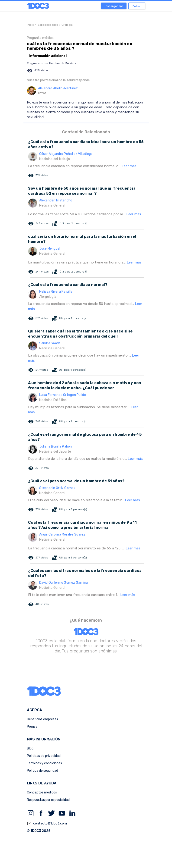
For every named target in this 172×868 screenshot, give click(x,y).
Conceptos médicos (42, 792)
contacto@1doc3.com (47, 824)
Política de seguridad (42, 771)
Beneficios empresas (42, 719)
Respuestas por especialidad (48, 800)
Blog (30, 748)
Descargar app (114, 6)
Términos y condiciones (44, 763)
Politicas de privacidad (44, 756)
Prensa (32, 727)
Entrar (137, 6)
